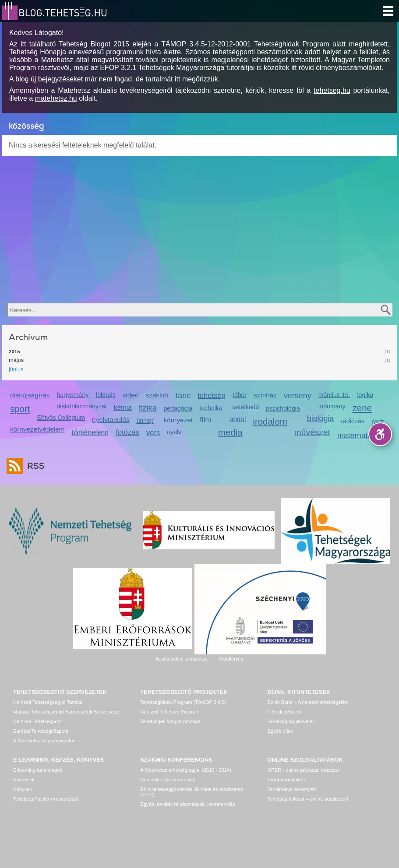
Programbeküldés (287, 780)
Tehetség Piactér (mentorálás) (46, 799)
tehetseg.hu (332, 90)
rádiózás (352, 421)
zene (362, 408)
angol (238, 419)
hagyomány (73, 395)
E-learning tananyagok (38, 770)
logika (365, 395)
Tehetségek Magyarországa (170, 721)
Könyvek (23, 789)
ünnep (145, 421)
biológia (321, 418)
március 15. (334, 395)
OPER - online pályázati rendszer (304, 770)
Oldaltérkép (231, 659)
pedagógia (178, 408)
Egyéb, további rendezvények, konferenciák (187, 804)
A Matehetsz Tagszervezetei (44, 741)
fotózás (127, 432)
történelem (90, 432)
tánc (183, 396)
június (16, 369)
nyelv (174, 432)
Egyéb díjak (280, 731)
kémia (123, 407)
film (205, 420)
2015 (14, 351)
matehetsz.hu (56, 98)
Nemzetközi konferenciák (168, 780)
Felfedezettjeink (285, 712)
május (16, 360)
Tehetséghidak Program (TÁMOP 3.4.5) (183, 702)
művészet (312, 432)
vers (153, 433)
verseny (298, 396)
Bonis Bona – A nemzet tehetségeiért (308, 702)
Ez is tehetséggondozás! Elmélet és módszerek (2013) (192, 792)
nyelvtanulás (111, 420)
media (230, 432)
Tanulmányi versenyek (292, 789)
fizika (148, 408)
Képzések (24, 780)
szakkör (157, 395)
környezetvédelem (37, 429)
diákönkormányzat (82, 406)
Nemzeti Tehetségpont (37, 721)
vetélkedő (246, 407)
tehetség (212, 395)
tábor (240, 395)
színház (265, 395)
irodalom (270, 421)
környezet (178, 420)
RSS (34, 466)
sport (20, 409)
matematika (358, 436)
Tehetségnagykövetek (291, 721)
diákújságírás (30, 395)
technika (211, 408)
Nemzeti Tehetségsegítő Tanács (48, 702)
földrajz (105, 395)
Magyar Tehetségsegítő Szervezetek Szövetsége (66, 712)
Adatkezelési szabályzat (182, 659)
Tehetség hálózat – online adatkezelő (308, 799)
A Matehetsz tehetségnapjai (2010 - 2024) (186, 770)
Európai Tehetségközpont (41, 731)
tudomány (332, 406)
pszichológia (283, 408)
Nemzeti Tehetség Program (170, 712)
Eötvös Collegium (61, 418)
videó (131, 395)
